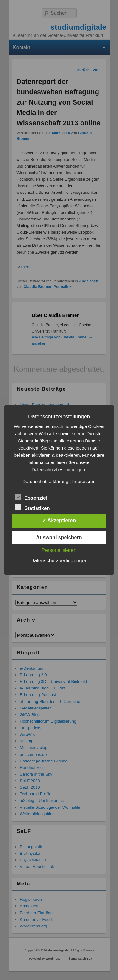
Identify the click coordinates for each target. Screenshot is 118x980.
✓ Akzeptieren (59, 521)
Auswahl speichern (59, 537)
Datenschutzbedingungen (59, 561)
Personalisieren (59, 550)
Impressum (84, 481)
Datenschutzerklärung (45, 481)
